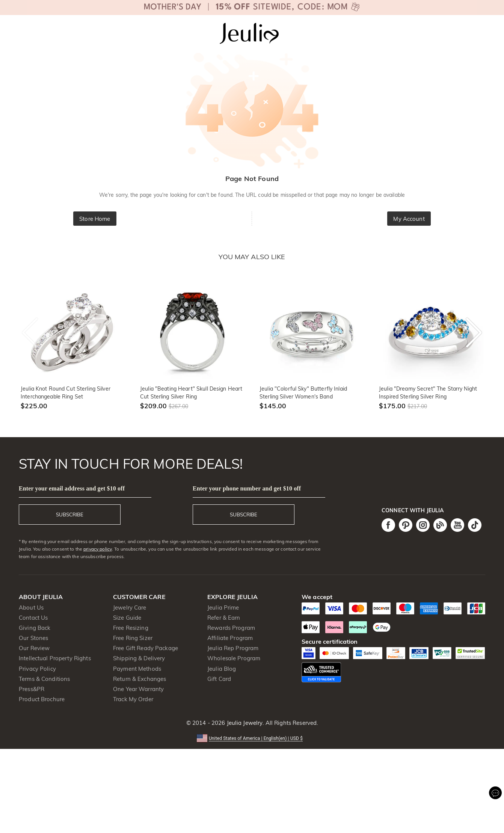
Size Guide (127, 618)
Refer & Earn (224, 618)
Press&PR (32, 689)
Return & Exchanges (140, 679)
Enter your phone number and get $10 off (247, 488)
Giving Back (35, 628)
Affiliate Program (230, 638)
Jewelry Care (130, 607)
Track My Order (133, 699)
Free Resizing (131, 628)
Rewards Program (231, 628)
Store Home (95, 219)
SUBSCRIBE (70, 515)
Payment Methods (137, 669)
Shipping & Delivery (139, 658)
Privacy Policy (37, 669)
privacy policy (98, 549)
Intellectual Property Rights (55, 658)
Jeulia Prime (223, 607)
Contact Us (33, 618)
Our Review (34, 648)
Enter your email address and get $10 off (72, 488)
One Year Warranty (138, 689)
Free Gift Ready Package (146, 648)
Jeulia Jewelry (244, 723)
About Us (31, 607)
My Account (409, 219)
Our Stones (33, 638)
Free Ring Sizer (133, 638)
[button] (252, 738)
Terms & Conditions (44, 679)
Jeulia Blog (222, 669)
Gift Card (219, 679)
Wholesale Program (234, 658)
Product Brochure (42, 699)
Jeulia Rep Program (233, 648)
